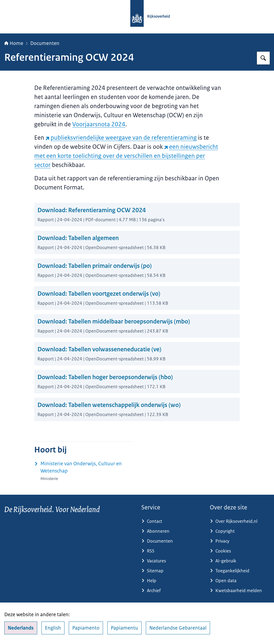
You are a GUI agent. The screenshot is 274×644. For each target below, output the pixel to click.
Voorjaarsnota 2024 (99, 124)
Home (14, 43)
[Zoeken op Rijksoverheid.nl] (263, 58)
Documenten (45, 43)
